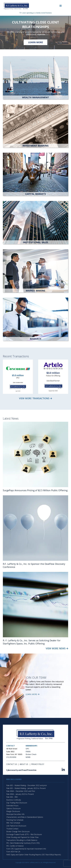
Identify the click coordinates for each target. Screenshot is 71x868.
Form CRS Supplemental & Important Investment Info (26, 849)
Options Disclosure (13, 808)
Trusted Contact (12, 829)
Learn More (32, 694)
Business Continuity (14, 800)
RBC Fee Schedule (13, 823)
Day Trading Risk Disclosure (17, 803)
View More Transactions (35, 398)
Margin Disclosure (13, 811)
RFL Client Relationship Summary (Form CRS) (23, 843)
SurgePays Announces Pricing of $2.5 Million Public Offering (35, 490)
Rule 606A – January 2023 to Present (20, 794)
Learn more (35, 42)
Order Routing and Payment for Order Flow (22, 837)
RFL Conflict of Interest (15, 846)
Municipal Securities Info (15, 814)
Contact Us (12, 764)
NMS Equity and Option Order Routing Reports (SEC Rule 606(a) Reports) (34, 855)
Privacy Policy (38, 764)
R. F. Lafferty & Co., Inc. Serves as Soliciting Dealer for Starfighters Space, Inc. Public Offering (32, 642)
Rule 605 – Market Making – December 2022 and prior (27, 785)
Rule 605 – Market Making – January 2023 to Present (26, 788)
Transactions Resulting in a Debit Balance (22, 840)
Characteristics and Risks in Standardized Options (25, 817)
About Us (24, 764)
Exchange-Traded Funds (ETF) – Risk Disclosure (24, 834)
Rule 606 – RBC (12, 797)
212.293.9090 (11, 757)
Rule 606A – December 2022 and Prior (21, 791)
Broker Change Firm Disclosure (18, 832)
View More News (57, 648)
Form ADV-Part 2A (13, 852)
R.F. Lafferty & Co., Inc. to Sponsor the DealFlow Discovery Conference (34, 565)
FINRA (28, 752)
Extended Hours (12, 806)
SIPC (27, 749)
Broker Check (31, 754)
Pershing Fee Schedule (15, 820)
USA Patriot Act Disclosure (16, 826)
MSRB (28, 757)
